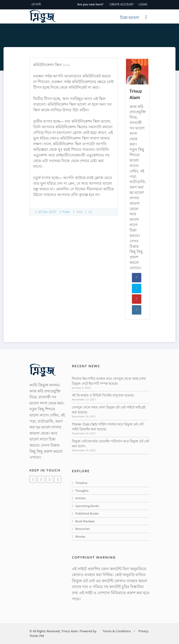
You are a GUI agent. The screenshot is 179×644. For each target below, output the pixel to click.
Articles (79, 498)
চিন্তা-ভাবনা (130, 17)
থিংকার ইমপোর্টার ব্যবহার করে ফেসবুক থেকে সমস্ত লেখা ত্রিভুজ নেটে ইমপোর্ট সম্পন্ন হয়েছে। (109, 381)
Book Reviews (83, 521)
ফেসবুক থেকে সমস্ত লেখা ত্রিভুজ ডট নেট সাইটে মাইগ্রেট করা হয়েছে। (109, 410)
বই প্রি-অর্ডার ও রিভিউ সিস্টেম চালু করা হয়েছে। (103, 395)
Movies (79, 536)
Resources (81, 529)
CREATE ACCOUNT (122, 4)
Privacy (143, 631)
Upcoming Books (85, 506)
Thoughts (80, 491)
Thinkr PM (37, 636)
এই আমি (36, 4)
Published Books (85, 513)
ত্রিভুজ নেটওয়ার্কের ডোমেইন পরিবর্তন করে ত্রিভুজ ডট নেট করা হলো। (111, 444)
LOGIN (143, 4)
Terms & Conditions (117, 631)
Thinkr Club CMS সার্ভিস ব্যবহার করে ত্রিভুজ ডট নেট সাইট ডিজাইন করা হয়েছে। (108, 427)
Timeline (80, 483)
